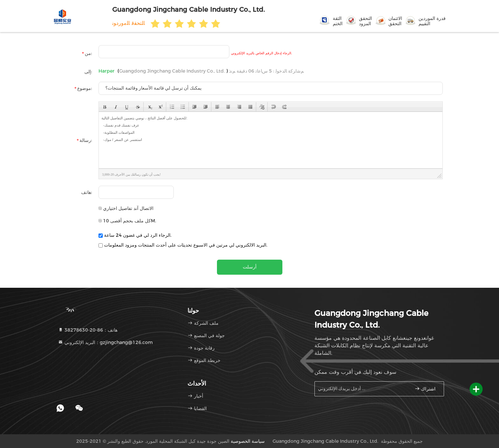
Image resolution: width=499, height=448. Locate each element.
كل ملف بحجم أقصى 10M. (127, 221)
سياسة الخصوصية (248, 441)
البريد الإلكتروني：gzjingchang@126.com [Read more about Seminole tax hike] (105, 342)
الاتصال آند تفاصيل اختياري (126, 208)
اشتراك (425, 389)
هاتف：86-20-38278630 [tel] (88, 330)
